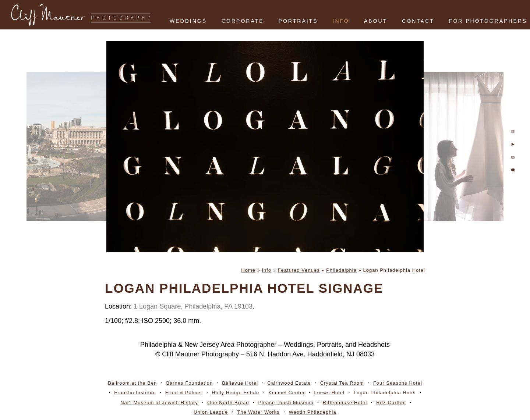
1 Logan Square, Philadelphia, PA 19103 (193, 306)
